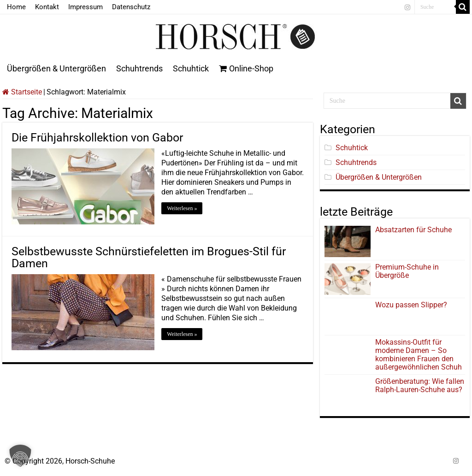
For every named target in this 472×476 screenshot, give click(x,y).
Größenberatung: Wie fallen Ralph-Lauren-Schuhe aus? (420, 385)
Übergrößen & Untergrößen (56, 68)
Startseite (22, 92)
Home (16, 7)
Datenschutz (131, 7)
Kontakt (47, 7)
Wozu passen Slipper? (411, 305)
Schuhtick (191, 68)
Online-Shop (246, 68)
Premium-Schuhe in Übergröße (407, 271)
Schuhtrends (139, 68)
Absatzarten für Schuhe (415, 230)
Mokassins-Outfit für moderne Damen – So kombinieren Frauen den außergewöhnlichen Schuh (419, 355)
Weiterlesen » (182, 208)
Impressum (86, 7)
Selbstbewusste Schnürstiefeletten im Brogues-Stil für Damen (149, 257)
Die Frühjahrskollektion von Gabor (97, 138)
